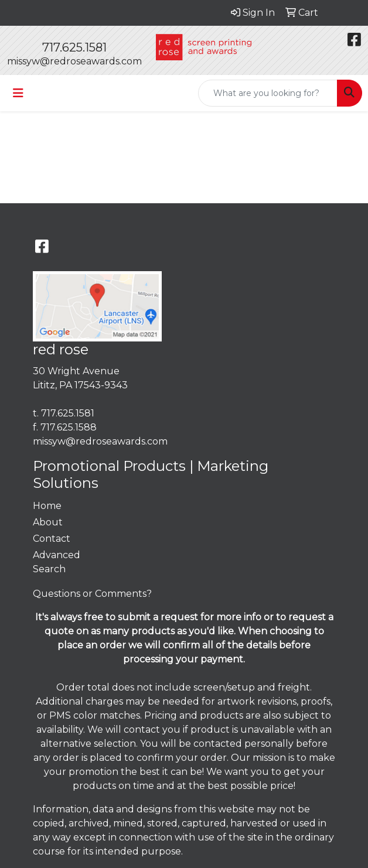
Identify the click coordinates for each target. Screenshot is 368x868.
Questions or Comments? (92, 594)
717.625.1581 (74, 47)
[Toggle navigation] (18, 93)
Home (47, 506)
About (48, 522)
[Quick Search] (268, 93)
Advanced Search (57, 562)
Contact (52, 539)
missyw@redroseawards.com (74, 61)
